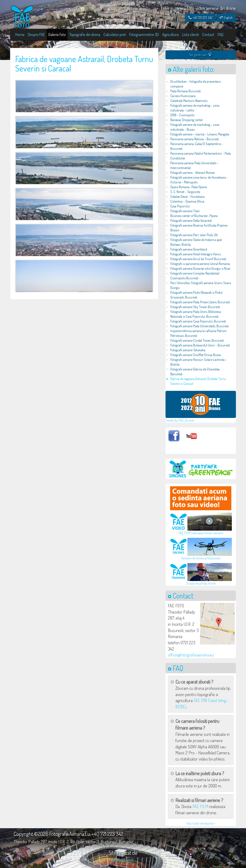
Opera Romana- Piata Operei (189, 187)
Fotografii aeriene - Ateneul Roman (193, 173)
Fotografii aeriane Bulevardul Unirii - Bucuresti (200, 345)
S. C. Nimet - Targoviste (185, 192)
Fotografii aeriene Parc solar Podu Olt (194, 235)
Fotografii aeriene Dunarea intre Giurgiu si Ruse (200, 268)
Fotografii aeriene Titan (185, 211)
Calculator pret (115, 34)
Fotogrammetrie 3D (144, 34)
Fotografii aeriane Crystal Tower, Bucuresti (197, 340)
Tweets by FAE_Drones (180, 420)
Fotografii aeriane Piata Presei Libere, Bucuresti (200, 302)
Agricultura (170, 34)
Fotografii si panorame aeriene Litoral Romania (200, 264)
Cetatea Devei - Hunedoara (188, 196)
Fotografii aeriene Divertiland (189, 249)
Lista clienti (191, 34)
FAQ (221, 34)
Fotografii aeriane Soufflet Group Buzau (196, 355)
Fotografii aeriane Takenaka (188, 350)
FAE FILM (200, 806)
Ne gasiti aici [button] (201, 55)
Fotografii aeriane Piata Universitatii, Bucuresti (200, 326)
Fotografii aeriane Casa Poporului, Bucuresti (198, 321)
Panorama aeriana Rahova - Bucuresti (195, 139)
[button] (217, 624)
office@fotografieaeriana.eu (191, 655)
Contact (208, 34)
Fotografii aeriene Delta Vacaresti (191, 220)
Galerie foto (57, 34)
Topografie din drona (85, 34)
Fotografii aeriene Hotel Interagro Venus (196, 254)
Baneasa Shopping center (187, 120)
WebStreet (123, 860)
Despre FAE (36, 34)
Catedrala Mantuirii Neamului (189, 101)
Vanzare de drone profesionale (201, 558)
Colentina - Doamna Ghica (187, 201)
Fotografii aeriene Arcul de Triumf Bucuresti (198, 259)
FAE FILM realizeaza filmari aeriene (201, 533)
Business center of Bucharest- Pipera (194, 216)
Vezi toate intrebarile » (201, 823)
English (226, 18)
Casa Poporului (180, 206)
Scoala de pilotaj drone (201, 583)
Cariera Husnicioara (183, 96)
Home (20, 34)
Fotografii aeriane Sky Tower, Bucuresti (195, 307)
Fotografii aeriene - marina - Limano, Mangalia (200, 134)
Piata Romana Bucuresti (186, 91)
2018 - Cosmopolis (182, 115)
